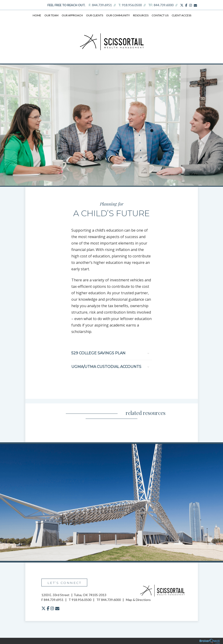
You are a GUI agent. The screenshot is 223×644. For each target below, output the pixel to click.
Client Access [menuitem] (181, 15)
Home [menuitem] (38, 15)
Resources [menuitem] (140, 15)
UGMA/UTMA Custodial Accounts (110, 366)
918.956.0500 (132, 5)
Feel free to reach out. (66, 5)
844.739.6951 (102, 5)
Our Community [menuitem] (118, 15)
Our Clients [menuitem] (95, 15)
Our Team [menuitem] (52, 15)
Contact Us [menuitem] (160, 15)
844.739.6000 (164, 5)
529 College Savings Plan (110, 353)
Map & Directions (138, 599)
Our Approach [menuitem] (72, 15)
